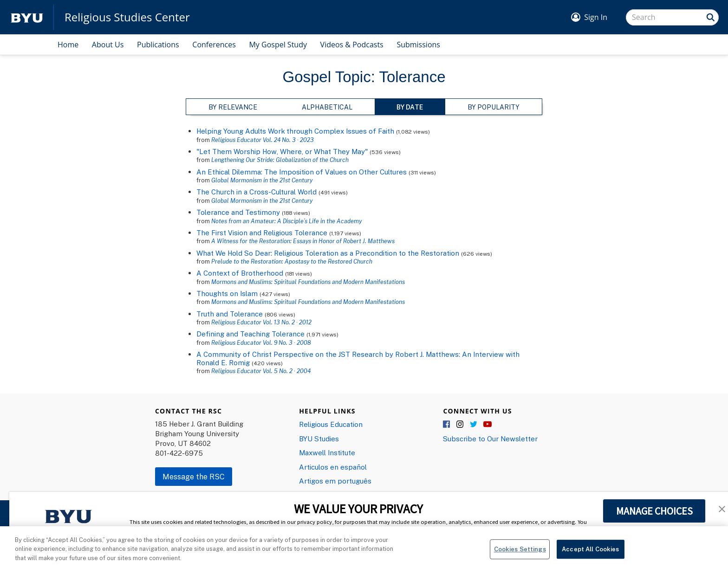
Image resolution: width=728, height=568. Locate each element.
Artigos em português (335, 481)
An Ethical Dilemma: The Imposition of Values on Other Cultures (302, 172)
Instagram (461, 425)
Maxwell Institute (327, 452)
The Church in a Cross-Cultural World (257, 192)
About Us (108, 45)
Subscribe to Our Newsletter (490, 439)
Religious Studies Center (127, 17)
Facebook (447, 425)
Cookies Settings (520, 555)
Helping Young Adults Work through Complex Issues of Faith (295, 131)
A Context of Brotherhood (240, 273)
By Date (410, 107)
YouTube (487, 425)
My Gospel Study (278, 45)
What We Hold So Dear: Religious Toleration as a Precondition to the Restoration (328, 253)
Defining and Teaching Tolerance (250, 334)
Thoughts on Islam (227, 293)
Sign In (596, 17)
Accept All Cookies (590, 555)
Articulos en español (333, 467)
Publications (158, 45)
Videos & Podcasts (352, 45)
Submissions (418, 45)
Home (68, 45)
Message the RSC (194, 477)
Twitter (474, 425)
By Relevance (233, 107)
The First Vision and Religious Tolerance (262, 232)
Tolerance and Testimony (238, 212)
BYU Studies (319, 439)
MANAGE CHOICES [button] (654, 511)
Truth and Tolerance (230, 314)
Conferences (214, 45)
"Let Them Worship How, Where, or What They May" (282, 151)
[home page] (27, 17)
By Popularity (494, 107)
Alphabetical (327, 107)
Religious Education (331, 424)
